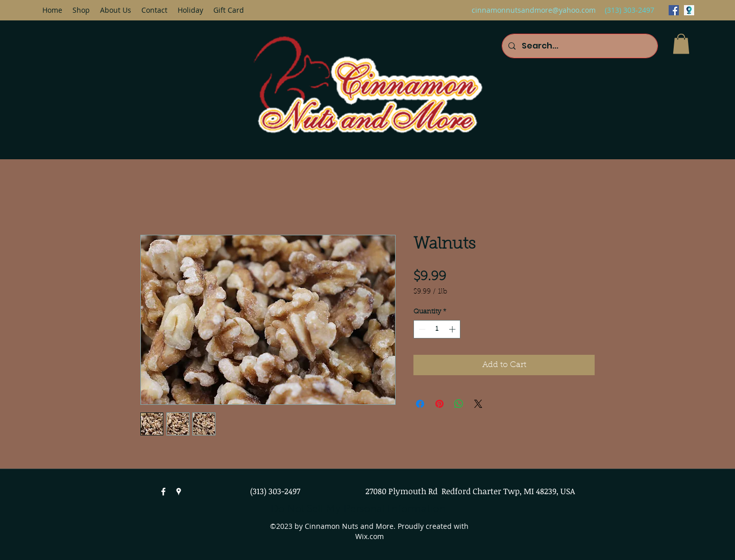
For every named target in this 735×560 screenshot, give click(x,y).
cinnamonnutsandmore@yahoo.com (534, 10)
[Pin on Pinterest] (439, 404)
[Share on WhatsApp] (459, 404)
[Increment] (453, 329)
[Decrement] (421, 329)
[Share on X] (478, 404)
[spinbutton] (437, 329)
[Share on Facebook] (420, 404)
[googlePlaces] (689, 10)
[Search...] (579, 46)
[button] (681, 44)
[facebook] (674, 10)
